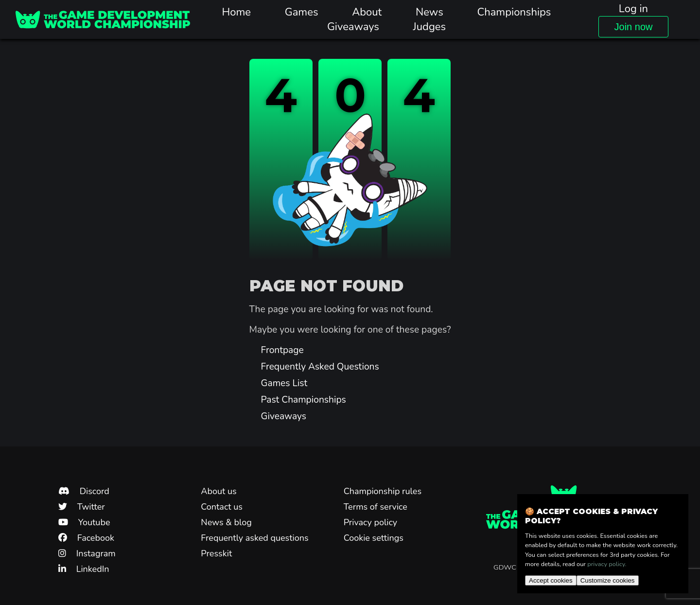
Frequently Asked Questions (320, 367)
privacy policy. (607, 564)
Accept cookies (551, 580)
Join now (634, 27)
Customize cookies (608, 580)
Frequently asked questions (254, 538)
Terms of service (376, 507)
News (429, 12)
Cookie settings (374, 538)
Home (237, 12)
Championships (514, 12)
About (367, 12)
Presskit (216, 553)
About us (219, 491)
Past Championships (304, 400)
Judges (429, 27)
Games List (284, 383)
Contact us (222, 507)
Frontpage (282, 350)
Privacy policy (370, 522)
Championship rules (383, 491)
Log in (633, 9)
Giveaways (353, 27)
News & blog (226, 522)
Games (302, 12)
